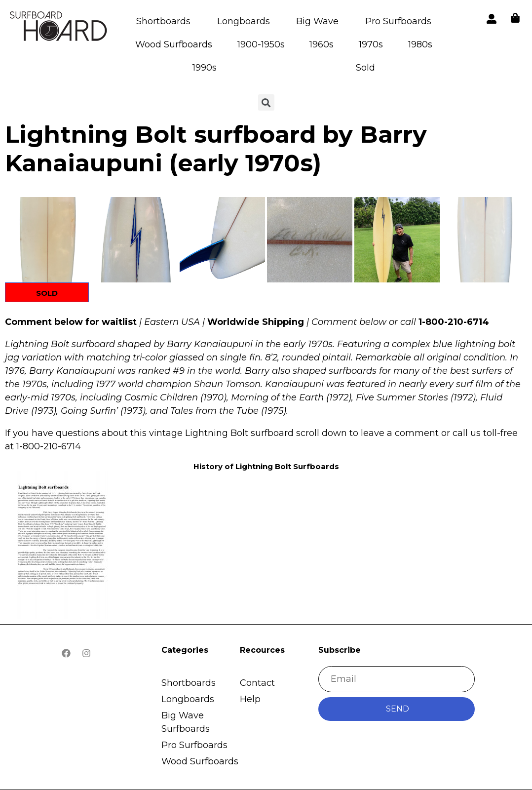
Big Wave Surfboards (186, 722)
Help (250, 699)
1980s (420, 44)
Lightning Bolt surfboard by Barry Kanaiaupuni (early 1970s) (216, 149)
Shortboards (163, 21)
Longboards (244, 21)
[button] (48, 240)
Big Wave (317, 21)
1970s (371, 44)
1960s (322, 44)
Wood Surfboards (174, 44)
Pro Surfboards (398, 21)
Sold (365, 68)
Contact (257, 683)
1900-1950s (261, 44)
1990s (205, 68)
